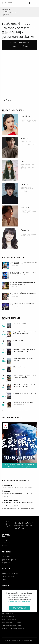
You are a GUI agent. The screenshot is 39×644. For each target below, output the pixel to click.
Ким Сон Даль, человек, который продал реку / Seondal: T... (24, 385)
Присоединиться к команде (11, 622)
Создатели (24, 42)
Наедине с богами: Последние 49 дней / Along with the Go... (24, 350)
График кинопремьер (9, 560)
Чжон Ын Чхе (26, 116)
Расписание (6, 543)
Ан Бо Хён (25, 139)
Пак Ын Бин (25, 230)
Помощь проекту (8, 616)
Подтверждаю (19, 608)
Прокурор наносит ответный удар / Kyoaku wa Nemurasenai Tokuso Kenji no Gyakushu (19, 465)
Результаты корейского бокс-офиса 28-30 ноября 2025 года (23, 283)
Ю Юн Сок (25, 184)
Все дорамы (6, 540)
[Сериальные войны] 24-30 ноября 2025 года (23, 294)
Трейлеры (24, 46)
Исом (23, 162)
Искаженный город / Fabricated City (24, 393)
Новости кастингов (13, 110)
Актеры (13, 42)
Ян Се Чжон (25, 207)
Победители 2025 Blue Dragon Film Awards (22, 304)
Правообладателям (9, 619)
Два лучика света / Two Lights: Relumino (23, 359)
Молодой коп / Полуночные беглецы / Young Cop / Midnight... (25, 377)
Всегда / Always (18, 341)
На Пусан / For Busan (20, 323)
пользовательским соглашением (19, 602)
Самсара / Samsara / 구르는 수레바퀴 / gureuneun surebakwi (19, 32)
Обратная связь (7, 613)
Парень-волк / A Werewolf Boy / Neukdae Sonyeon (23, 403)
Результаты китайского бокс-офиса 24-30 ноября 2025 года (23, 273)
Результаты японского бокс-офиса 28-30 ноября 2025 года (24, 263)
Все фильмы (6, 557)
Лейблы (4, 580)
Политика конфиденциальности (13, 628)
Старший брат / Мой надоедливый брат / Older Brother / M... (25, 333)
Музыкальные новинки (10, 574)
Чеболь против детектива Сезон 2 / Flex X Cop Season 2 (29, 121)
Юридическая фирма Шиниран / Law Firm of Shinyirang (28, 167)
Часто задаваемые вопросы (11, 625)
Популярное (6, 546)
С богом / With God (19, 367)
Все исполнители (8, 577)
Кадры (13, 46)
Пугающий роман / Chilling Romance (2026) (29, 212)
